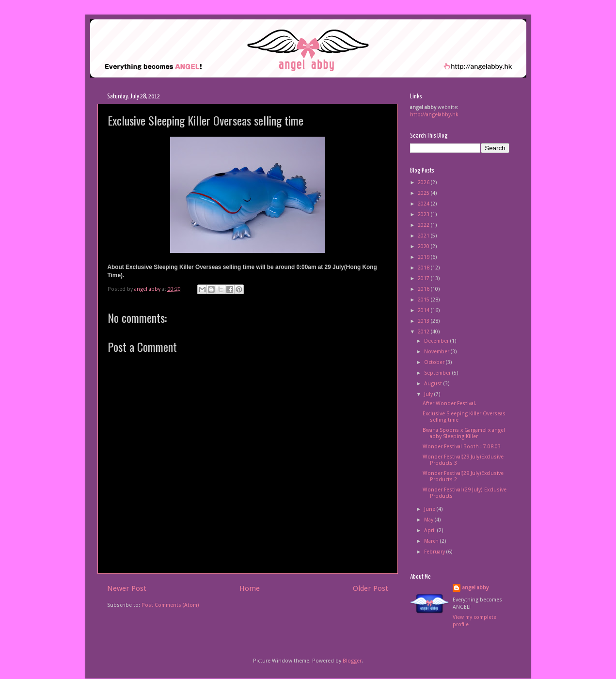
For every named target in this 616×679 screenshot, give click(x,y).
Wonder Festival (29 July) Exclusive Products (465, 493)
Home (250, 588)
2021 (424, 236)
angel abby (475, 588)
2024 (424, 204)
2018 (424, 268)
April (431, 530)
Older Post (371, 588)
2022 (424, 225)
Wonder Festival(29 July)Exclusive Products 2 (463, 476)
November (437, 352)
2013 (424, 321)
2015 (424, 300)
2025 (424, 193)
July (429, 394)
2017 (424, 278)
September (438, 373)
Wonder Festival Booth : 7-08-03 (462, 447)
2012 (424, 332)
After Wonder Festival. (450, 403)
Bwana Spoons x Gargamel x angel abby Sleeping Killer (464, 433)
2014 (424, 310)
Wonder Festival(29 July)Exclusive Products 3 (463, 460)
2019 (424, 257)
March (432, 541)
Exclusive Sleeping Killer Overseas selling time (464, 417)
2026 (424, 182)
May (429, 520)
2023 (424, 214)
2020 (424, 246)
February (435, 552)
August (434, 384)
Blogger (352, 661)
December (437, 341)
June (430, 509)
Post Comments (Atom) (170, 605)
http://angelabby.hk (434, 115)
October (435, 362)
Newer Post (127, 588)
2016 (424, 289)
